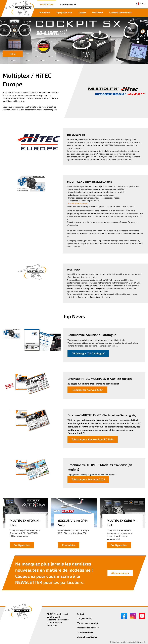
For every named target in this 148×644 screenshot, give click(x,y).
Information (45, 12)
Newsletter (98, 12)
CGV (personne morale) (87, 623)
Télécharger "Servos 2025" (87, 390)
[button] (138, 39)
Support (82, 12)
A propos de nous (64, 12)
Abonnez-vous (120, 573)
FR (140, 4)
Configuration (22, 545)
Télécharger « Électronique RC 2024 (93, 439)
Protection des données (88, 628)
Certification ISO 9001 (78, 203)
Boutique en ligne (68, 4)
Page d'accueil (47, 4)
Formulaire (69, 545)
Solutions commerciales (120, 12)
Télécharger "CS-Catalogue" (88, 353)
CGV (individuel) (84, 619)
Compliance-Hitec (85, 632)
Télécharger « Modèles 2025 (88, 479)
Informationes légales (87, 637)
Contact (80, 614)
